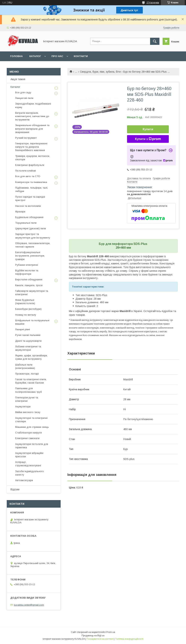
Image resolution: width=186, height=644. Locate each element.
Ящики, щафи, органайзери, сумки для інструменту (31, 357)
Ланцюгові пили (24, 98)
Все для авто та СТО (28, 176)
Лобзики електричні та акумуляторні (28, 348)
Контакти (81, 56)
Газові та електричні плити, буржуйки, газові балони (31, 381)
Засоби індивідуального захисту (29, 473)
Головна (16, 56)
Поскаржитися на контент (100, 639)
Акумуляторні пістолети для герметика (32, 446)
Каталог (35, 56)
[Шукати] (155, 41)
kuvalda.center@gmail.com (29, 605)
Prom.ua (111, 632)
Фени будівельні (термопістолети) (25, 302)
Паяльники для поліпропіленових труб (29, 390)
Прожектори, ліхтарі (27, 374)
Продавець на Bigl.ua (93, 636)
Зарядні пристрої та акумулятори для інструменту (33, 236)
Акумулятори (23, 407)
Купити (148, 129)
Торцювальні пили (26, 223)
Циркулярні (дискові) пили (31, 228)
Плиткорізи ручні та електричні (27, 399)
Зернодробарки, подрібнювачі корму (33, 105)
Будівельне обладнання (29, 217)
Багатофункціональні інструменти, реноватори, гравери (30, 256)
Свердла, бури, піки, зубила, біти (100, 72)
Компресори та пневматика (31, 182)
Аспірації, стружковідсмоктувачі (28, 464)
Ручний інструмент (26, 138)
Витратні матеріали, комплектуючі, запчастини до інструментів (32, 116)
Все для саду (23, 92)
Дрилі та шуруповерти (28, 341)
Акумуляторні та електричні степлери (31, 420)
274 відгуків (153, 3)
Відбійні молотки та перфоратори (27, 272)
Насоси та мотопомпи (28, 206)
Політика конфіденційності (129, 639)
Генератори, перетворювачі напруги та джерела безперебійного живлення (31, 147)
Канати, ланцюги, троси (29, 285)
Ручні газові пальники (28, 335)
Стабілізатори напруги (28, 433)
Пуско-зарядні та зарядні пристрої (30, 198)
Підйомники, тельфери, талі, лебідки (32, 189)
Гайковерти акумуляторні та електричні (32, 293)
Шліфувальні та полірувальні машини (32, 322)
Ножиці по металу (26, 315)
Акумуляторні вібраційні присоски (29, 455)
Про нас (57, 56)
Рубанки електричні (27, 265)
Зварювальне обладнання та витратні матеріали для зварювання (32, 129)
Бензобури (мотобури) (28, 309)
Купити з (148, 139)
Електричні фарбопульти (30, 165)
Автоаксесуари (24, 480)
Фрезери (20, 212)
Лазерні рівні (23, 329)
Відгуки (15, 489)
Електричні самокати (27, 438)
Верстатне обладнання (29, 279)
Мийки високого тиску (28, 412)
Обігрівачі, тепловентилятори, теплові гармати (33, 245)
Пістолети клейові (26, 171)
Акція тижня (18, 79)
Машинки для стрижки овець (32, 427)
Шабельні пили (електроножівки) (25, 366)
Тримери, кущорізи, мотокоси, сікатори (32, 158)
